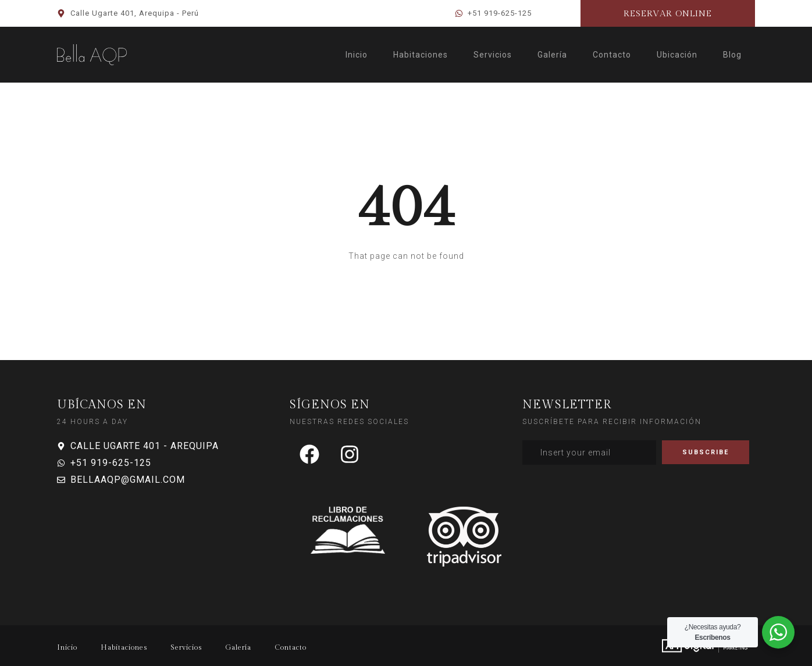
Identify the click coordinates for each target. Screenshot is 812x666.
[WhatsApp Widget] (778, 632)
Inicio (357, 55)
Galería (552, 55)
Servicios (493, 55)
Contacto (612, 55)
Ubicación (677, 55)
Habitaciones (421, 55)
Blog (732, 55)
